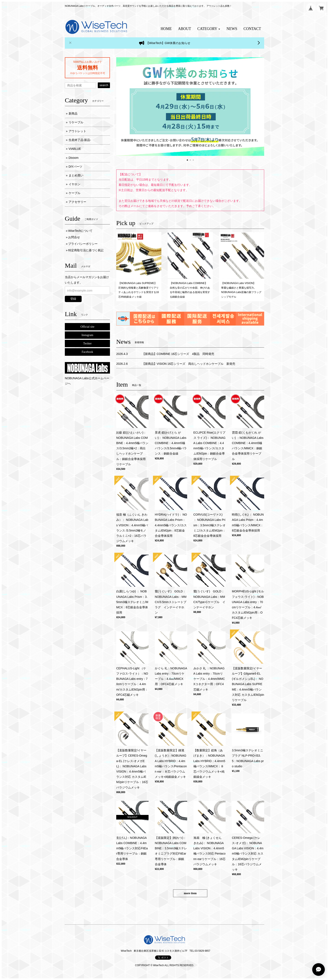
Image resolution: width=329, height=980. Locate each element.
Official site (87, 327)
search (104, 85)
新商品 (73, 113)
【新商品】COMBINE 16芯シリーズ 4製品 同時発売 (178, 354)
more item (190, 893)
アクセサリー (77, 202)
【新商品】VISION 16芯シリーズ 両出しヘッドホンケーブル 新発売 (189, 364)
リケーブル (76, 122)
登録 (73, 299)
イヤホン (74, 184)
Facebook (87, 352)
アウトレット (77, 131)
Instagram (87, 335)
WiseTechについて (80, 231)
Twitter (87, 343)
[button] (209, 29)
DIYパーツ (75, 167)
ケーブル (74, 193)
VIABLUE (75, 149)
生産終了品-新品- (80, 140)
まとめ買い (76, 175)
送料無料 (87, 68)
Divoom (74, 158)
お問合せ (74, 237)
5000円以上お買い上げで (87, 62)
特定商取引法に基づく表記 (86, 250)
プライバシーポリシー (83, 244)
